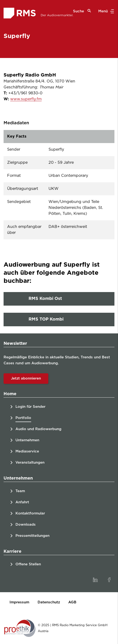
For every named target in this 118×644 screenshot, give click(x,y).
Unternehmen (27, 440)
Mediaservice (27, 451)
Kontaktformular (30, 513)
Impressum (19, 602)
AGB (72, 602)
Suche (82, 11)
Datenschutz (49, 602)
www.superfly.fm (26, 99)
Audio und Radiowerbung (38, 429)
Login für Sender (30, 407)
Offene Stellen (28, 564)
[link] (95, 580)
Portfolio (23, 418)
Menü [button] (106, 11)
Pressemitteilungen (32, 536)
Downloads (26, 525)
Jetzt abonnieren (26, 378)
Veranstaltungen (30, 463)
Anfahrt (22, 502)
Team (20, 491)
